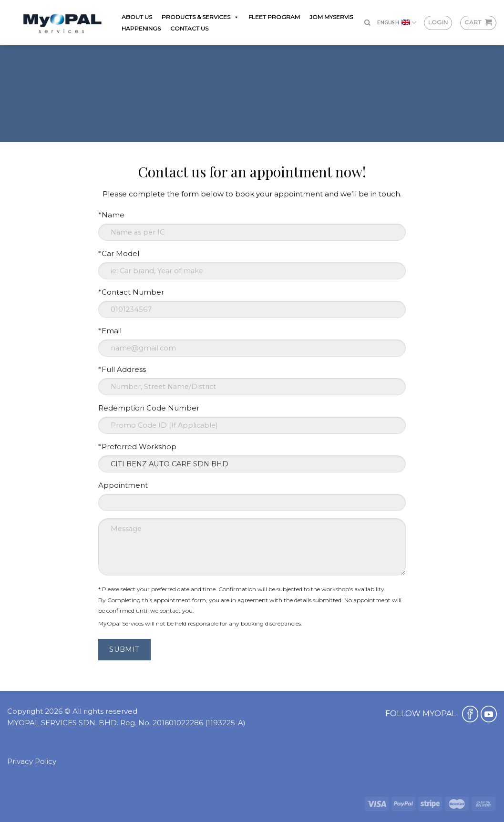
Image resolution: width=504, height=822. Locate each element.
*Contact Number (131, 292)
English (397, 23)
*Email (110, 331)
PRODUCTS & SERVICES (200, 17)
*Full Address (122, 369)
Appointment (123, 485)
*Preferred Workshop (137, 447)
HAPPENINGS (141, 28)
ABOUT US (137, 17)
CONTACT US (189, 28)
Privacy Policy (32, 761)
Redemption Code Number (149, 408)
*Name (111, 215)
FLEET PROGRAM (274, 17)
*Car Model (119, 253)
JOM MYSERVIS (331, 17)
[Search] (367, 23)
